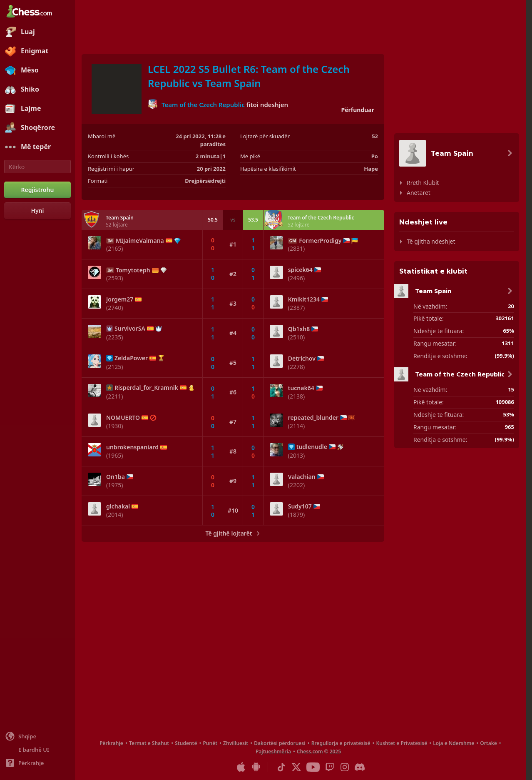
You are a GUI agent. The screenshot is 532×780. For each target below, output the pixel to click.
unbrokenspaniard (132, 447)
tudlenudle (312, 447)
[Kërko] (37, 167)
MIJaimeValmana (140, 241)
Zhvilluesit (236, 743)
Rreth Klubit (423, 183)
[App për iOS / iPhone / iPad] (241, 767)
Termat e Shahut (149, 743)
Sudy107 (300, 506)
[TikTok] (281, 767)
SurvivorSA (130, 329)
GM (293, 241)
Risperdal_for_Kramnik (146, 388)
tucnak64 (301, 388)
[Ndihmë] (37, 763)
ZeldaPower (131, 358)
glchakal (118, 506)
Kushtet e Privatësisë (401, 743)
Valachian (302, 477)
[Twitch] (330, 767)
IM (110, 241)
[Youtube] (313, 767)
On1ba (116, 477)
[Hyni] (37, 211)
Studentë (186, 743)
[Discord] (360, 767)
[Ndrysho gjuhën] (37, 736)
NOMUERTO (123, 418)
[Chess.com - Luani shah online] (37, 12)
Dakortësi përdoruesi (280, 743)
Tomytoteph (133, 270)
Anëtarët (419, 193)
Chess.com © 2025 (319, 751)
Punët (210, 743)
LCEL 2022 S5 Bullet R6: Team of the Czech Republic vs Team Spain (249, 76)
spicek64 (300, 270)
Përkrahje (111, 743)
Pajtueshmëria (273, 751)
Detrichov (302, 359)
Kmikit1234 (304, 299)
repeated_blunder (313, 418)
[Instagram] (345, 767)
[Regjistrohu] (37, 190)
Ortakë (488, 743)
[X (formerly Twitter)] (296, 767)
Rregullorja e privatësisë (341, 743)
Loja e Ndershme (454, 743)
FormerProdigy (320, 241)
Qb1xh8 (299, 329)
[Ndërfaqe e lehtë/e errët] (37, 750)
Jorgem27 (120, 299)
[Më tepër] (37, 147)
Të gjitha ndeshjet (431, 241)
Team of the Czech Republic (203, 104)
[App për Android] (256, 767)
